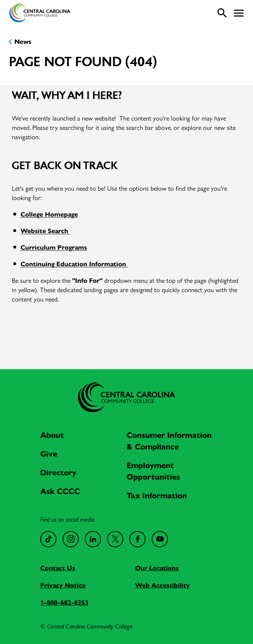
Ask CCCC (60, 491)
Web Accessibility (162, 585)
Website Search (45, 230)
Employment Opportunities (153, 471)
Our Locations (157, 568)
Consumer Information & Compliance (169, 440)
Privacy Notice (63, 585)
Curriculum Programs (54, 247)
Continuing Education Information (74, 264)
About (52, 435)
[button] (239, 13)
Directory (58, 472)
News (23, 41)
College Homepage (49, 214)
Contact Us (58, 568)
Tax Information (157, 495)
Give (49, 453)
